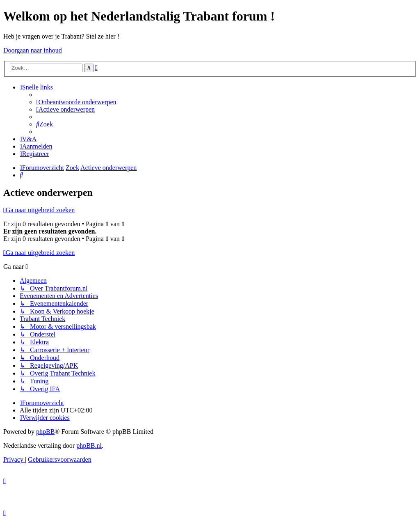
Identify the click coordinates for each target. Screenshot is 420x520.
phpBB (45, 432)
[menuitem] (76, 102)
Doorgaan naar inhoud (33, 50)
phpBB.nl (89, 446)
